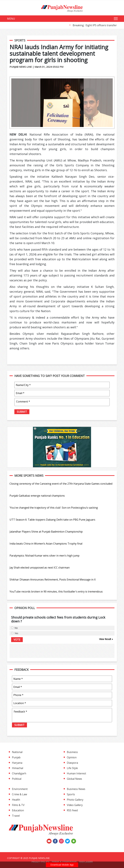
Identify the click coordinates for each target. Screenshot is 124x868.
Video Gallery (75, 805)
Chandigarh (19, 773)
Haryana (17, 763)
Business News (76, 789)
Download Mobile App (62, 865)
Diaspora (72, 763)
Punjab (16, 757)
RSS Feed (72, 810)
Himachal (18, 768)
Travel (16, 816)
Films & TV (18, 805)
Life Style (72, 768)
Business (72, 752)
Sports (71, 794)
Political (17, 779)
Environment (20, 789)
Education (18, 810)
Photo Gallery (75, 800)
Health (16, 800)
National (17, 752)
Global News (74, 779)
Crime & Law (19, 794)
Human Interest (76, 773)
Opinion (72, 757)
